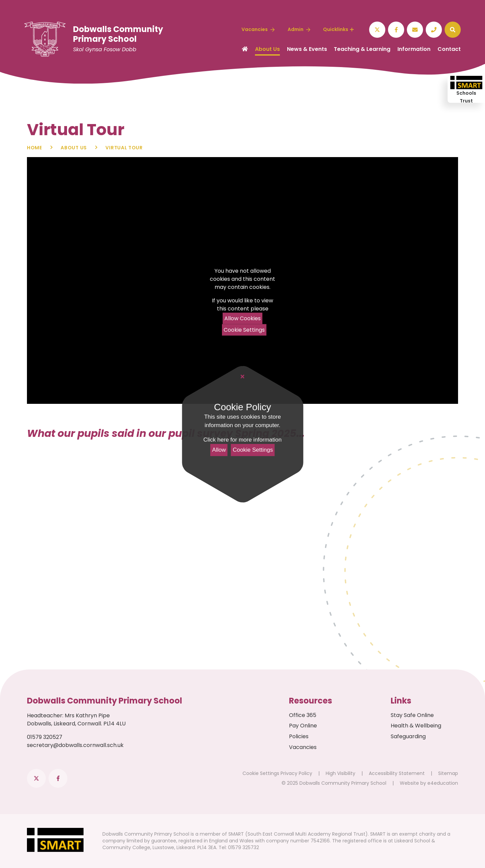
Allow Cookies (243, 318)
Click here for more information (243, 440)
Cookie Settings (244, 330)
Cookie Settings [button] (261, 773)
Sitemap (448, 773)
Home (35, 148)
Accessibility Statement (397, 773)
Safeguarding (408, 736)
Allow (219, 450)
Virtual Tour (124, 148)
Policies (299, 736)
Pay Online (303, 726)
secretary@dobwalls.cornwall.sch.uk (75, 745)
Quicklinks (338, 29)
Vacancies (303, 747)
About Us (74, 148)
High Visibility (341, 773)
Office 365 (303, 715)
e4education (443, 783)
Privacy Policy (296, 773)
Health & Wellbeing (416, 726)
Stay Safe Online (412, 715)
